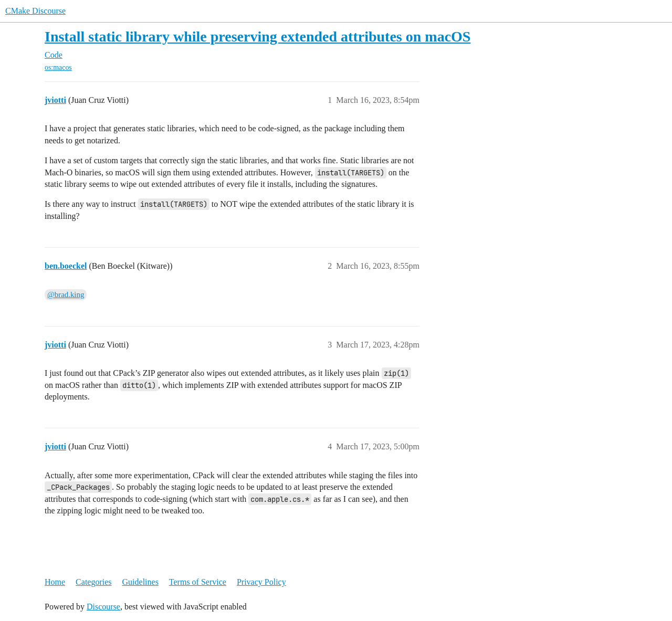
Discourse (103, 607)
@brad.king (66, 294)
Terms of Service (198, 582)
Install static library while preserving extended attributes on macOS (258, 36)
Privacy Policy (261, 582)
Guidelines (140, 582)
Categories (93, 582)
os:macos (58, 67)
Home (55, 582)
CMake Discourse (35, 11)
